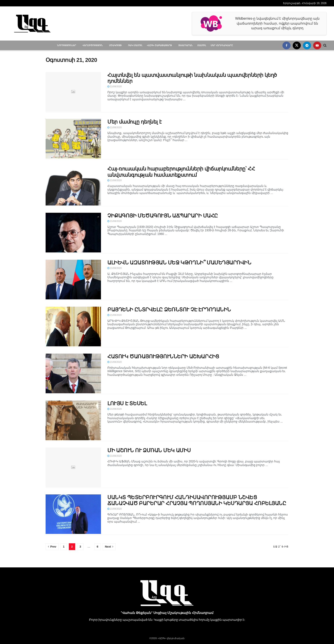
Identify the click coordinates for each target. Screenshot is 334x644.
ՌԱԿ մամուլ (135, 45)
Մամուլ (202, 45)
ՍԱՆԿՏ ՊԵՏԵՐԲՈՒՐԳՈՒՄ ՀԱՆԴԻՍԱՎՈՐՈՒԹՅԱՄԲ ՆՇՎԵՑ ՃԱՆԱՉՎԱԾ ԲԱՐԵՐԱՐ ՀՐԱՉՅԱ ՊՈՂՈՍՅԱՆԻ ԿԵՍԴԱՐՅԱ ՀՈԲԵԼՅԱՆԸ (197, 500)
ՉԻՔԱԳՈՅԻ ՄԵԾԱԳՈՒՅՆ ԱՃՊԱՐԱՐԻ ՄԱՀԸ (163, 216)
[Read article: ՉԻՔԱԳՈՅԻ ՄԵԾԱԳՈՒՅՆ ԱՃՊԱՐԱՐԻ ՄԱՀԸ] (73, 233)
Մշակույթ (115, 45)
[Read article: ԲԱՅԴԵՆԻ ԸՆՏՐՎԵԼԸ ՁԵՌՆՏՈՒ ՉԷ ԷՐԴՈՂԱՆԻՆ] (73, 326)
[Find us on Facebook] (286, 45)
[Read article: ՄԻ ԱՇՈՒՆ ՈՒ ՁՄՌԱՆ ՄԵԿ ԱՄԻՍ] (73, 467)
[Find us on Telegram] (307, 45)
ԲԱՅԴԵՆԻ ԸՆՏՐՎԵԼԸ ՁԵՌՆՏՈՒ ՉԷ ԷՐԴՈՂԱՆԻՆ (169, 310)
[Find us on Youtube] (317, 45)
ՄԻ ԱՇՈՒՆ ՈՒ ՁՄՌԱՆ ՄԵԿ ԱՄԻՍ (149, 450)
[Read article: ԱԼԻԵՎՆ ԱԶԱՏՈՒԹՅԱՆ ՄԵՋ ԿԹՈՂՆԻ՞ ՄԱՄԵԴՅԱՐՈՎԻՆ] (73, 280)
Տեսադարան (185, 45)
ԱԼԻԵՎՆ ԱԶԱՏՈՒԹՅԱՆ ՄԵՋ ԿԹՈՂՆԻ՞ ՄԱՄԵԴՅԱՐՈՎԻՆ (179, 263)
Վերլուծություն (93, 45)
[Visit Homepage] (32, 24)
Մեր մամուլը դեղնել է (134, 122)
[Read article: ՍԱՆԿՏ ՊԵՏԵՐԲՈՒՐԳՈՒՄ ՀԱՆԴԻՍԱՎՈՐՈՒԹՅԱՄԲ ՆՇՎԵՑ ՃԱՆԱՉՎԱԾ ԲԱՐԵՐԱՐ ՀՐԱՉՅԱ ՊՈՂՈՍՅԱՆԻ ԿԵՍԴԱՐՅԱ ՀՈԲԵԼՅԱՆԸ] (73, 514)
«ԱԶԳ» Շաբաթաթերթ (160, 45)
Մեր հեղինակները (222, 45)
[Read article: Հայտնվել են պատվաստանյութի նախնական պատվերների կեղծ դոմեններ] (73, 92)
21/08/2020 (114, 86)
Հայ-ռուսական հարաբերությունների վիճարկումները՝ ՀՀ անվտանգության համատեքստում (181, 172)
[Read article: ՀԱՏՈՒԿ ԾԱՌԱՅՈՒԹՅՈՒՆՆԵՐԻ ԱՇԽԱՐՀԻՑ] (73, 373)
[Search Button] (325, 45)
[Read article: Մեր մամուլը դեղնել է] (73, 139)
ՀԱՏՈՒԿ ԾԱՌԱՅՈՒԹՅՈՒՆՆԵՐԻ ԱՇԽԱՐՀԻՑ (163, 356)
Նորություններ (67, 45)
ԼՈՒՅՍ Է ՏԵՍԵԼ (127, 403)
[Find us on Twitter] (297, 45)
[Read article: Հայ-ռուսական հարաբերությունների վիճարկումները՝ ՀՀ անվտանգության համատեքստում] (73, 186)
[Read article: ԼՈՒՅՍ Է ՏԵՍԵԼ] (73, 420)
